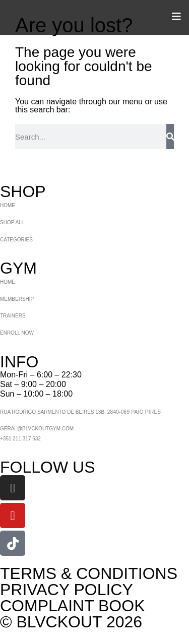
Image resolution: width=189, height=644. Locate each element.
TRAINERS (13, 316)
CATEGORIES (16, 240)
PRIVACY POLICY (67, 590)
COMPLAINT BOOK (72, 606)
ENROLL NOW (17, 333)
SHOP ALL (12, 222)
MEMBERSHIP (17, 299)
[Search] (170, 137)
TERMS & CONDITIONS (89, 573)
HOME (8, 205)
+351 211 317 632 (20, 439)
